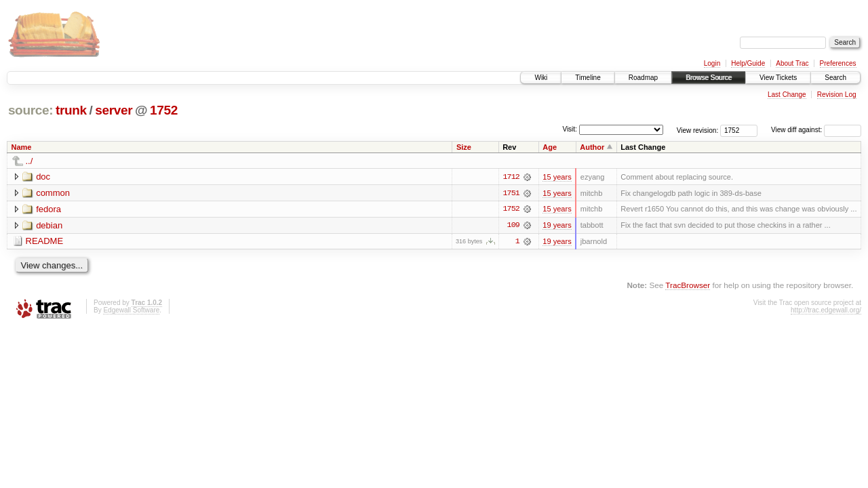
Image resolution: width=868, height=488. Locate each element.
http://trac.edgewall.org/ (826, 311)
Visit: (570, 129)
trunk (71, 110)
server (114, 110)
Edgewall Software (131, 311)
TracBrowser (688, 286)
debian (49, 225)
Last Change (787, 95)
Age (550, 147)
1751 (511, 193)
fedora (48, 209)
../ (29, 161)
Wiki (541, 78)
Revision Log (837, 95)
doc (43, 177)
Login (712, 63)
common (53, 193)
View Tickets (778, 78)
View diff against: (816, 130)
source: (31, 110)
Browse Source (709, 78)
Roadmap (643, 78)
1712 (511, 177)
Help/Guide (748, 63)
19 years (557, 226)
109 (513, 226)
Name (22, 147)
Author (592, 147)
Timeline (588, 78)
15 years (557, 177)
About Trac (792, 63)
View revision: (698, 130)
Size (464, 147)
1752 (164, 110)
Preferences (838, 63)
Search (835, 78)
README (45, 242)
